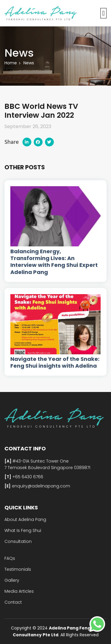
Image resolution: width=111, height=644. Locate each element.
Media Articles (19, 591)
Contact (13, 602)
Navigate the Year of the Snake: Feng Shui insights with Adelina (55, 362)
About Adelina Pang (25, 519)
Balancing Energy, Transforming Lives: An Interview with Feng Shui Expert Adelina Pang (54, 262)
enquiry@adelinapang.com (40, 486)
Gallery (12, 580)
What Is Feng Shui (23, 530)
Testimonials (18, 569)
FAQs (10, 558)
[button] (103, 13)
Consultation (18, 541)
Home (11, 63)
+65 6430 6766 (27, 477)
